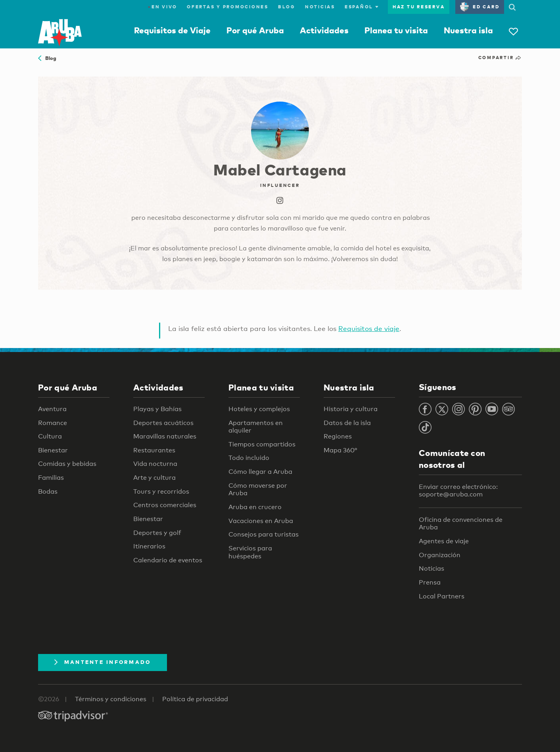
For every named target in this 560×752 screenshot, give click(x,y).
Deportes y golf (157, 533)
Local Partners (442, 596)
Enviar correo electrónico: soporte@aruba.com (458, 491)
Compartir (500, 58)
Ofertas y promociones (228, 7)
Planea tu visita (396, 30)
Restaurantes (154, 450)
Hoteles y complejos (259, 409)
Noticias (320, 7)
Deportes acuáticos (163, 423)
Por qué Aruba (255, 30)
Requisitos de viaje (369, 328)
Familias (51, 478)
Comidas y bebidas (67, 464)
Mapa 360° (340, 450)
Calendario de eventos (168, 560)
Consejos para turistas (264, 534)
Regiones (338, 436)
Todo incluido (249, 458)
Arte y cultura (154, 478)
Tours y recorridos (161, 491)
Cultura (50, 436)
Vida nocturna (155, 464)
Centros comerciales (165, 505)
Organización (440, 555)
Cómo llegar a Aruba (260, 472)
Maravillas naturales (165, 436)
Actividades (324, 30)
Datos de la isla (347, 423)
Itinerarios (149, 546)
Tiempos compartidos (262, 444)
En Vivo (163, 7)
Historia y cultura (351, 409)
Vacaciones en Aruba (261, 521)
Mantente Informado (103, 662)
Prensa (430, 582)
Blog (287, 7)
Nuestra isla (468, 30)
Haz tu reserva (419, 7)
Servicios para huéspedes (250, 552)
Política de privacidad (195, 699)
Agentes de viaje (444, 541)
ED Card (480, 7)
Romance (53, 423)
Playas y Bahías (157, 409)
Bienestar (53, 450)
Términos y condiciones (111, 699)
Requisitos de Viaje (172, 30)
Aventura (52, 409)
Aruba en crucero (255, 507)
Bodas (48, 491)
